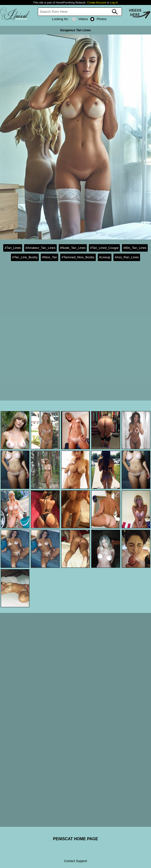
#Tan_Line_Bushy (25, 257)
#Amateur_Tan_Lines (40, 248)
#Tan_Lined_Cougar (104, 248)
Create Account (97, 2)
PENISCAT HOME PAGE (75, 839)
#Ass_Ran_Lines (127, 257)
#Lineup (105, 257)
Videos (80, 19)
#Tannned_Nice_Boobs (78, 257)
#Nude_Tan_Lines (73, 248)
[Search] (80, 12)
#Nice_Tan (50, 257)
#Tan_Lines (13, 248)
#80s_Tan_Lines (135, 248)
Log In (114, 2)
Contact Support (75, 861)
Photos (98, 19)
